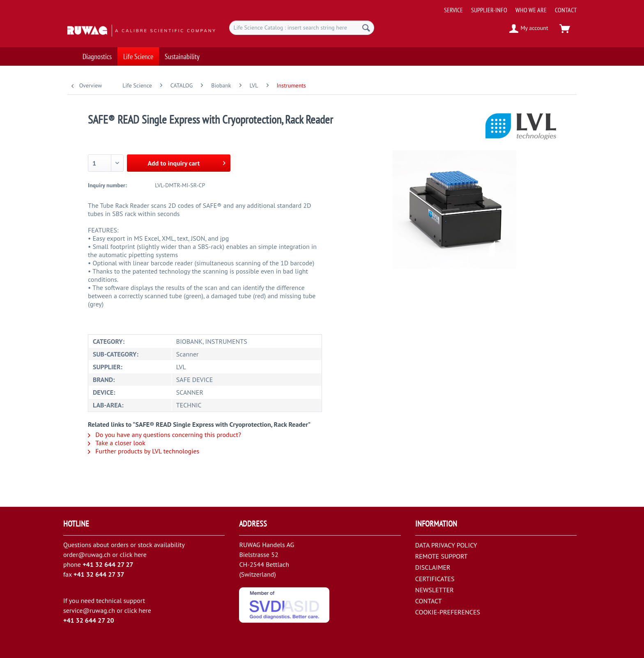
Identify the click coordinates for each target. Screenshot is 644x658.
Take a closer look (117, 443)
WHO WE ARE (531, 10)
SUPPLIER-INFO (489, 10)
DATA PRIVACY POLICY (446, 545)
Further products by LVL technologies (144, 451)
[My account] (529, 29)
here (140, 554)
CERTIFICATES (435, 579)
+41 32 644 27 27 (108, 564)
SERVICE (453, 10)
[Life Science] (138, 52)
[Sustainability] (182, 52)
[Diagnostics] (97, 52)
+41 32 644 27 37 (99, 574)
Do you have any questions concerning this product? (164, 435)
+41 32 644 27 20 (89, 620)
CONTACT (566, 10)
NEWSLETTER (435, 590)
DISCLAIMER (433, 567)
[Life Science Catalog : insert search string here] (302, 28)
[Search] (366, 28)
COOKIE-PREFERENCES (448, 612)
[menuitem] (507, 7)
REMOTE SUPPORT (442, 556)
